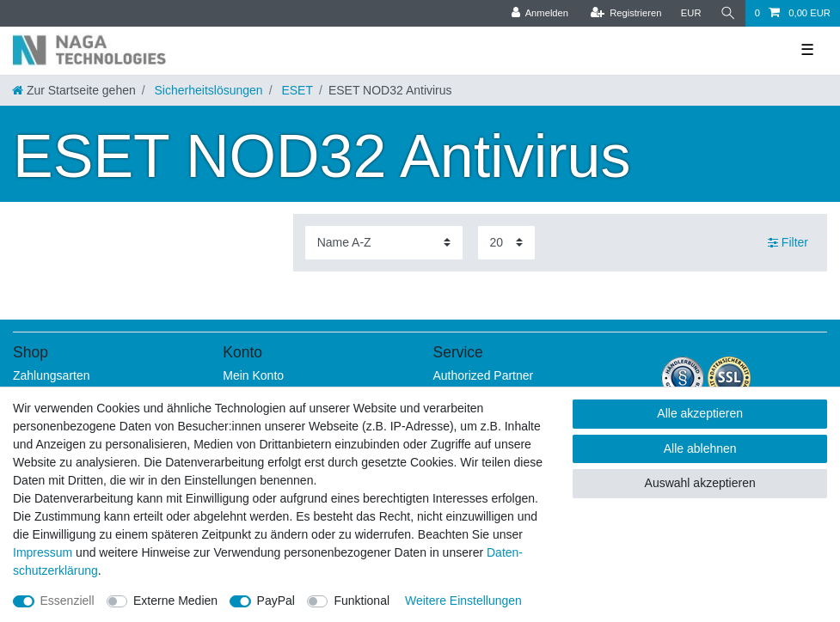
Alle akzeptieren (700, 413)
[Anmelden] (540, 13)
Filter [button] (788, 243)
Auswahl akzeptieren (700, 483)
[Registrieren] (625, 13)
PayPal (276, 601)
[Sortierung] (384, 243)
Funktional (362, 601)
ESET (296, 90)
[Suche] (728, 13)
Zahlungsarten (52, 375)
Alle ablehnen (700, 448)
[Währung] (691, 13)
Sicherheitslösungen (207, 90)
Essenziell (67, 601)
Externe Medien (175, 601)
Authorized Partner (484, 375)
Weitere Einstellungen (463, 601)
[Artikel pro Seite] (506, 243)
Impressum (43, 552)
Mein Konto (253, 375)
